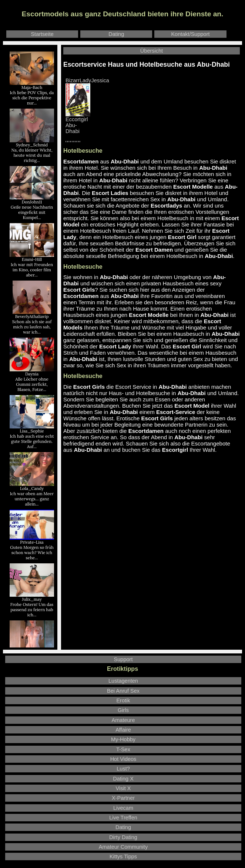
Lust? (123, 769)
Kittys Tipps (123, 857)
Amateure (123, 720)
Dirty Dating (123, 837)
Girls (123, 710)
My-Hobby (123, 739)
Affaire (123, 730)
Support (123, 659)
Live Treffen (123, 818)
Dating (116, 34)
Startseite (42, 34)
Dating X (123, 779)
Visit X (123, 788)
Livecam (123, 808)
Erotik (123, 700)
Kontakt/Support (190, 34)
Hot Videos (123, 759)
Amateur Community (123, 847)
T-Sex (123, 749)
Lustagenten (123, 681)
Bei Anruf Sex (123, 691)
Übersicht (152, 51)
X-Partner (123, 798)
